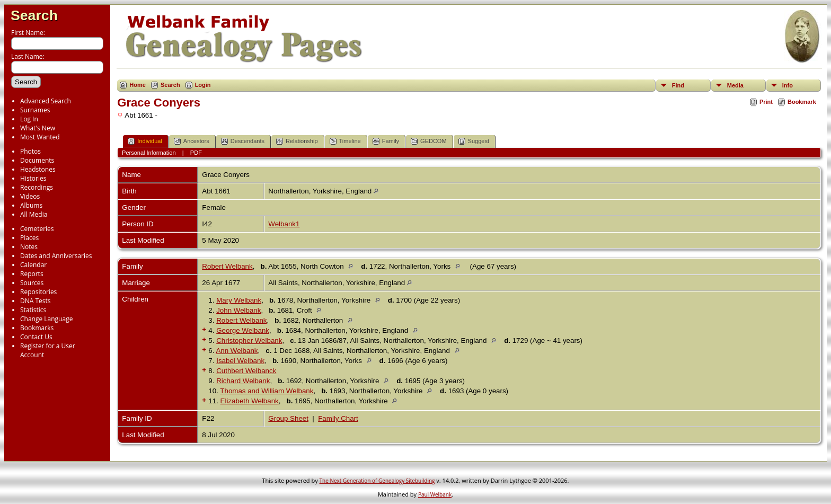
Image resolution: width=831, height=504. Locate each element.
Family (386, 141)
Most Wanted (40, 137)
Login (203, 85)
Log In (29, 119)
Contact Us (36, 337)
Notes (29, 247)
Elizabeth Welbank (250, 401)
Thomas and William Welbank (267, 391)
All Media (34, 214)
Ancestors (192, 141)
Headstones (38, 169)
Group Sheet (288, 418)
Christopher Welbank (249, 341)
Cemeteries (37, 229)
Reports (32, 274)
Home (138, 85)
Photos (30, 151)
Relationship (297, 141)
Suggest (474, 141)
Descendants (243, 141)
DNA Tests (36, 301)
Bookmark (802, 102)
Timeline (345, 141)
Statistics (33, 310)
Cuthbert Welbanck (246, 371)
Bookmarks (37, 328)
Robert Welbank (227, 266)
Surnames (35, 110)
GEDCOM (429, 141)
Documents (37, 160)
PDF (196, 153)
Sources (32, 283)
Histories (33, 178)
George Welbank (243, 330)
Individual (145, 141)
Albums (31, 205)
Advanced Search (46, 101)
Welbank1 (284, 224)
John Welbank (238, 310)
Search (34, 15)
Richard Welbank (243, 381)
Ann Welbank (237, 351)
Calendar (33, 265)
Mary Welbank (239, 300)
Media (735, 85)
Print (766, 102)
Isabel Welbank (240, 361)
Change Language (46, 319)
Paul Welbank (435, 494)
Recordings (37, 187)
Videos (30, 196)
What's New (38, 128)
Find (678, 85)
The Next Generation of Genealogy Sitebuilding (377, 481)
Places (29, 238)
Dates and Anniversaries (56, 256)
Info (788, 85)
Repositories (38, 292)
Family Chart (338, 418)
